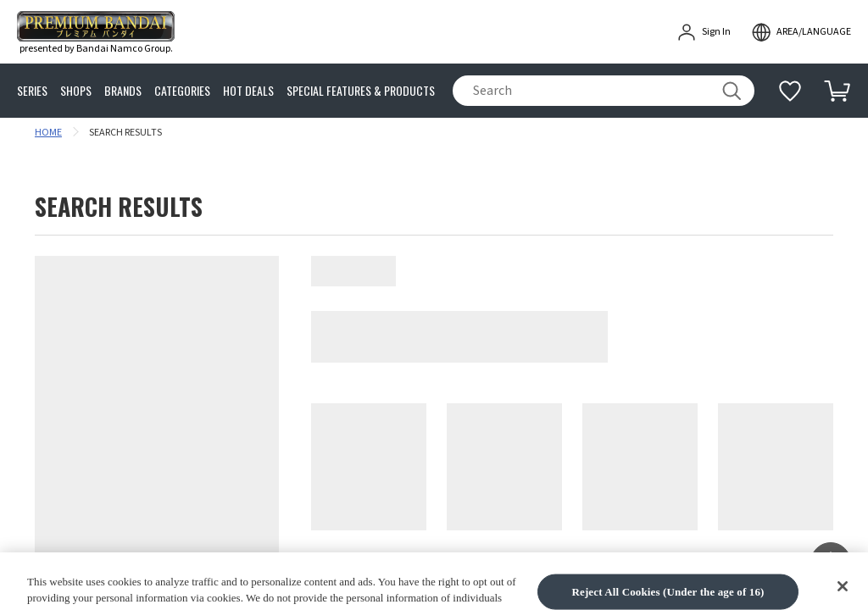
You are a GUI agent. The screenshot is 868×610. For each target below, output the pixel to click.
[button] (831, 563)
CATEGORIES (182, 91)
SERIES (32, 91)
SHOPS (76, 91)
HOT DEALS (248, 91)
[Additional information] (790, 91)
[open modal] (801, 32)
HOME (48, 133)
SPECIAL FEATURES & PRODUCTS (361, 91)
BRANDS (123, 91)
